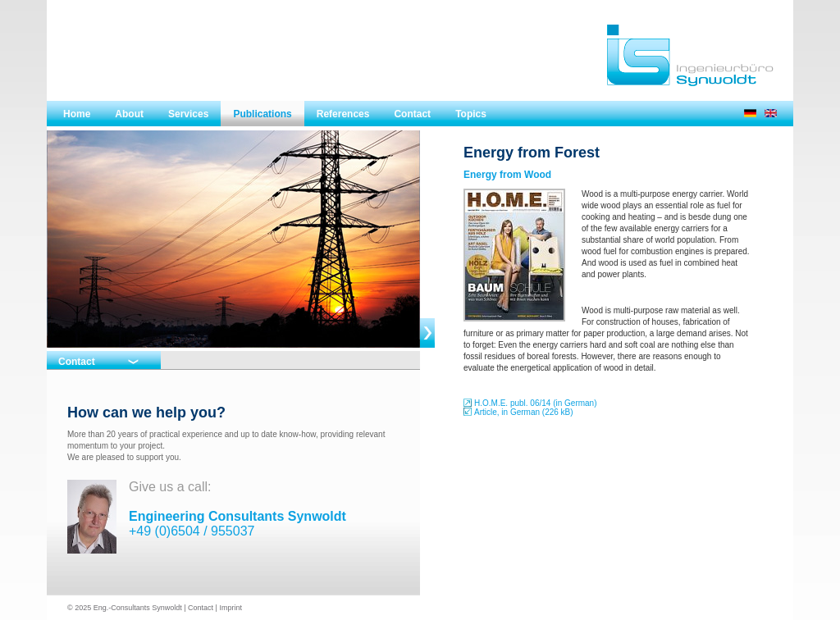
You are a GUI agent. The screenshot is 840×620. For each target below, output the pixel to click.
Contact (412, 114)
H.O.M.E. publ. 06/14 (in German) (536, 403)
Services (188, 114)
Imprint (231, 608)
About (129, 114)
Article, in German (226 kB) (524, 412)
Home (77, 114)
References (343, 114)
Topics (471, 114)
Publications (262, 114)
